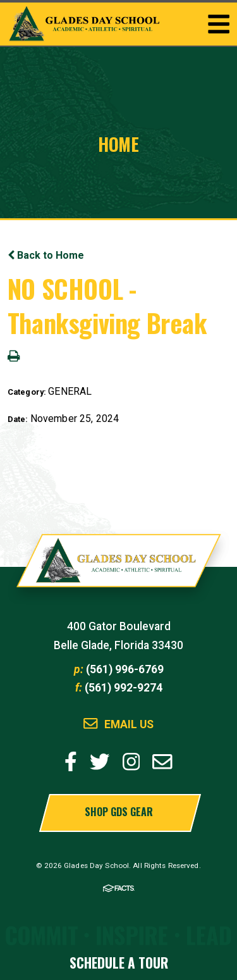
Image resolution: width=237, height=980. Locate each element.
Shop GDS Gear (119, 812)
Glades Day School (119, 567)
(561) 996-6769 (125, 669)
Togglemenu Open (219, 24)
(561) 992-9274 (124, 688)
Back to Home (46, 255)
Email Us (129, 725)
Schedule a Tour (119, 963)
